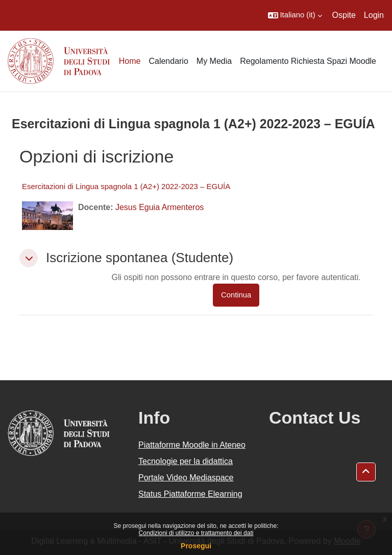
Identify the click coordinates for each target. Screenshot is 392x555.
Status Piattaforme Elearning (190, 494)
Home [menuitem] (130, 61)
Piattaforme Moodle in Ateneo (192, 445)
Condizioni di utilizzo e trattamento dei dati (196, 533)
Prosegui (196, 546)
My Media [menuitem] (214, 61)
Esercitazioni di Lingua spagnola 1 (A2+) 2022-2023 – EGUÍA (126, 186)
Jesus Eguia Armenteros (160, 207)
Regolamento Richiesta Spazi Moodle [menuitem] (308, 61)
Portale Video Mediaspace (186, 478)
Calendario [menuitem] (168, 61)
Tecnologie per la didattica (186, 461)
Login (374, 15)
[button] (295, 15)
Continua (236, 295)
